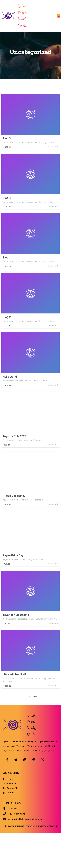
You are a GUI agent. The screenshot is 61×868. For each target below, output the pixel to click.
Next (35, 697)
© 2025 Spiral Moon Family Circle (31, 827)
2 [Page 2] (29, 697)
